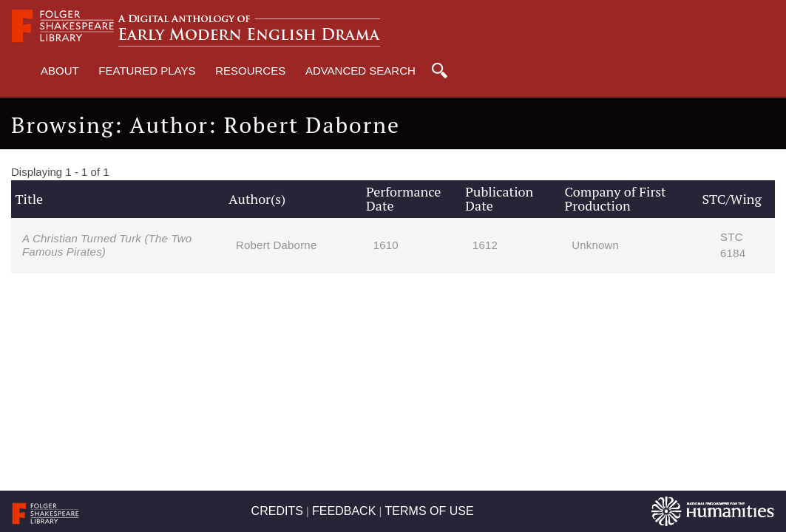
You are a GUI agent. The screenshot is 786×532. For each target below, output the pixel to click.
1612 (485, 245)
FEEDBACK (344, 511)
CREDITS (277, 511)
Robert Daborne (277, 245)
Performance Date (403, 199)
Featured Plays (147, 71)
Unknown (595, 245)
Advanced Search (360, 71)
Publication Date (499, 199)
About (60, 71)
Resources (250, 71)
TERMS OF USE (430, 511)
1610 (386, 245)
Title (29, 199)
